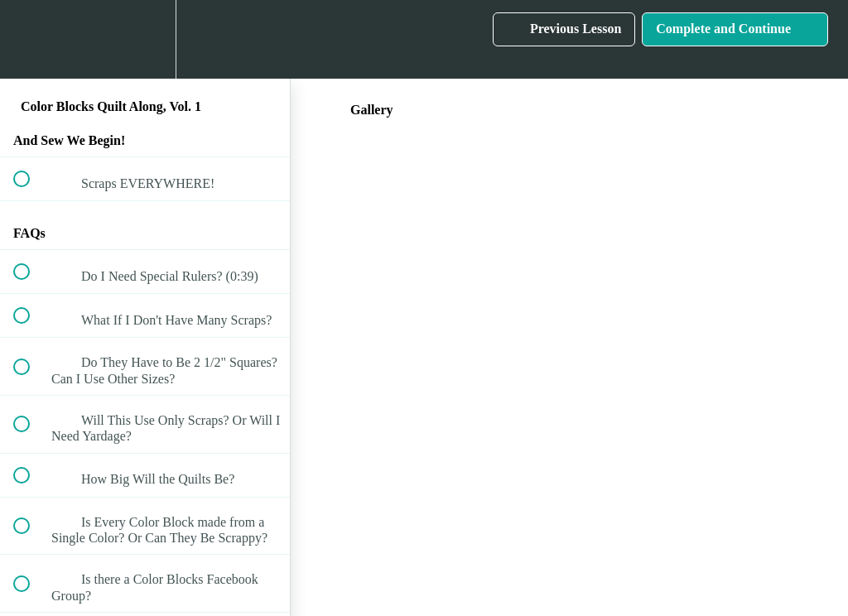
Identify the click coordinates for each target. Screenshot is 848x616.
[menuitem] (145, 39)
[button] (31, 39)
